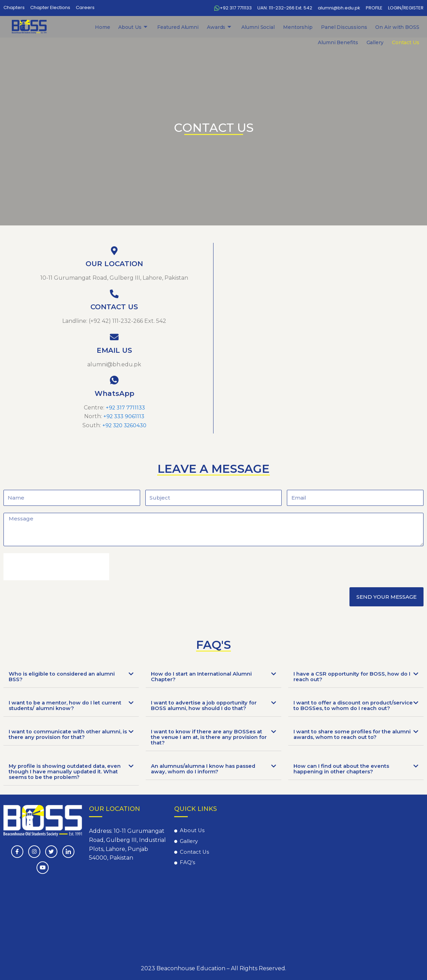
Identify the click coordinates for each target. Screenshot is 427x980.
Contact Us (410, 27)
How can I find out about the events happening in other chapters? (345, 774)
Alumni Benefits (358, 27)
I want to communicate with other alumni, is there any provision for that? (63, 740)
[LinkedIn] (68, 852)
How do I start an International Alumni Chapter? (205, 676)
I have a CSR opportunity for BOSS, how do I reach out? (350, 676)
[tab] (71, 677)
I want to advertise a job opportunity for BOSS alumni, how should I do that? (208, 705)
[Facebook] (17, 852)
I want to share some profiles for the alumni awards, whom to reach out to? (348, 740)
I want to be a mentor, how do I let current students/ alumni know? (58, 705)
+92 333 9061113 (124, 416)
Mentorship (239, 27)
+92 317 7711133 (125, 408)
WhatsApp (114, 393)
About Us (109, 27)
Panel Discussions (275, 27)
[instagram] (34, 852)
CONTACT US (114, 307)
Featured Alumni (144, 27)
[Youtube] (43, 868)
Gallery (387, 27)
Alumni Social (208, 27)
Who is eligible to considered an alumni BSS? (65, 676)
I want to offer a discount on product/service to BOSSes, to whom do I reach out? (352, 708)
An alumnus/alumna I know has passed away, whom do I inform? (206, 774)
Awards (178, 27)
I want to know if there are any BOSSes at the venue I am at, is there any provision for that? (207, 743)
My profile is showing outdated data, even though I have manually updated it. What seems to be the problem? (66, 777)
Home (85, 27)
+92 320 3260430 (124, 425)
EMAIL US (114, 350)
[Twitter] (51, 852)
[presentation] (56, 566)
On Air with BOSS (318, 27)
